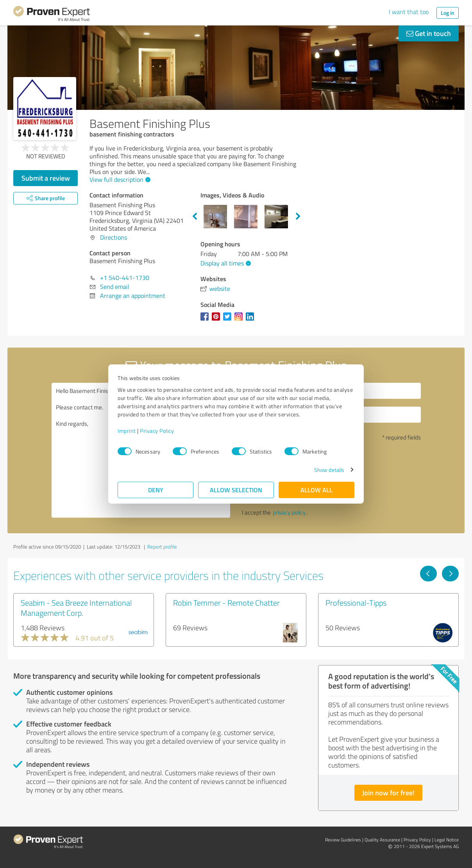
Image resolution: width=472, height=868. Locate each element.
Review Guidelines (343, 840)
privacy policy (289, 512)
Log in (448, 13)
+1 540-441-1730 (125, 278)
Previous (195, 217)
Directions (114, 237)
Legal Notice (447, 840)
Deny (156, 490)
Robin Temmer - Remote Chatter (226, 603)
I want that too (409, 12)
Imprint (127, 431)
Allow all (316, 490)
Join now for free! (388, 793)
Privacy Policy (157, 431)
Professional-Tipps (356, 603)
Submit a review (46, 178)
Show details (329, 470)
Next (298, 217)
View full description (119, 179)
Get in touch (429, 33)
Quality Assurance (382, 840)
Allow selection (236, 490)
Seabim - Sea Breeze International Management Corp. (76, 608)
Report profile (162, 547)
